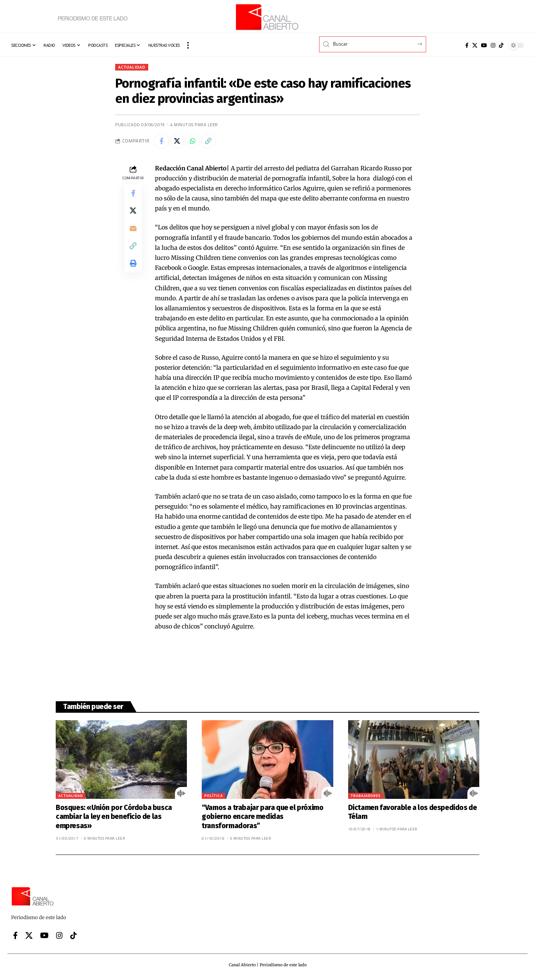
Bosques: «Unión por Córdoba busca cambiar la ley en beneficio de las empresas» (114, 817)
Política (214, 796)
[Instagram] (493, 45)
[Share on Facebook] (161, 141)
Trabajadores (366, 796)
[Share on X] (177, 141)
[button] (188, 45)
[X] (475, 45)
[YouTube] (484, 45)
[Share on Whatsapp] (193, 141)
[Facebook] (467, 45)
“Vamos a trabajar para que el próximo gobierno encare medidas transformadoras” (262, 817)
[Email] (133, 229)
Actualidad (132, 67)
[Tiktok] (501, 45)
